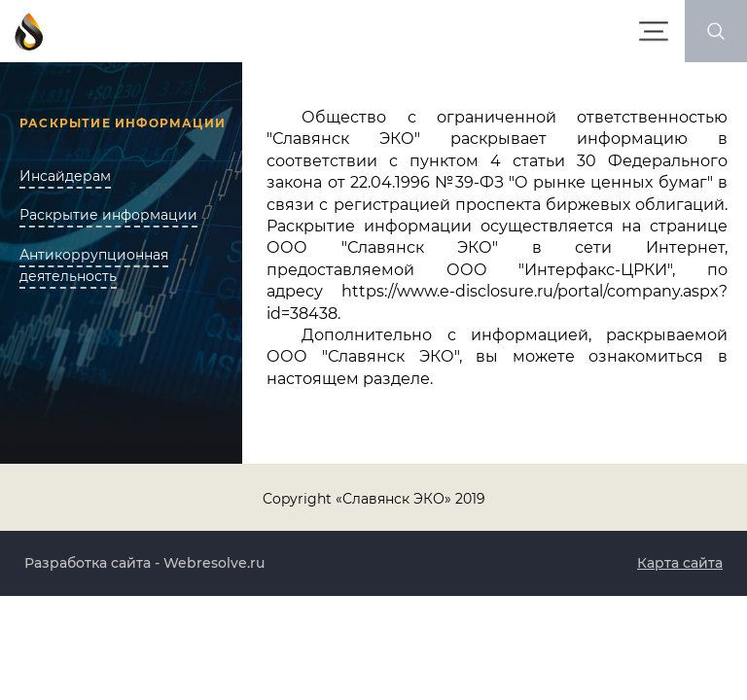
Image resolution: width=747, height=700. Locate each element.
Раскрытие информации (108, 215)
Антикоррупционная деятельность (94, 265)
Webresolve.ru (214, 563)
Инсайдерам (65, 176)
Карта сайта (680, 563)
